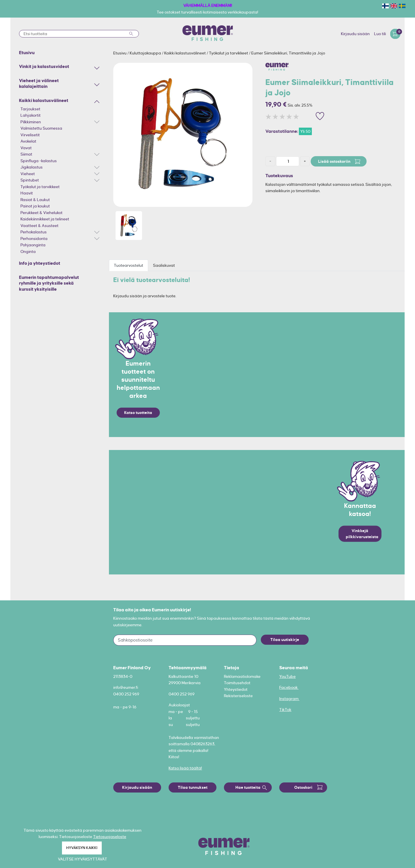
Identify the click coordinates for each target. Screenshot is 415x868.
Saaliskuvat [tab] (164, 265)
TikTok (285, 710)
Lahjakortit (31, 115)
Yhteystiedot (236, 689)
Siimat (26, 154)
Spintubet (30, 180)
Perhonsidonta (34, 239)
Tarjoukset (30, 109)
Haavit (27, 193)
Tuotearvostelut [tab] (129, 265)
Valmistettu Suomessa (41, 128)
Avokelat (28, 141)
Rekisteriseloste (238, 696)
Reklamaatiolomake (242, 676)
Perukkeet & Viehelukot (41, 213)
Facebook (289, 687)
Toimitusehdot (237, 683)
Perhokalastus (34, 232)
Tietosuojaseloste (110, 837)
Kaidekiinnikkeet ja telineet (45, 219)
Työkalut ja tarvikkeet (40, 187)
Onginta (28, 251)
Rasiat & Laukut (35, 200)
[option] (183, 135)
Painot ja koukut (35, 206)
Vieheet (28, 174)
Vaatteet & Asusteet (39, 226)
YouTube (287, 676)
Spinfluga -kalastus (39, 161)
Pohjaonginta (33, 245)
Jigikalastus (32, 167)
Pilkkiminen (31, 122)
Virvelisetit (30, 135)
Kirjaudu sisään (355, 34)
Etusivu (120, 53)
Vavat (26, 148)
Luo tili (380, 34)
